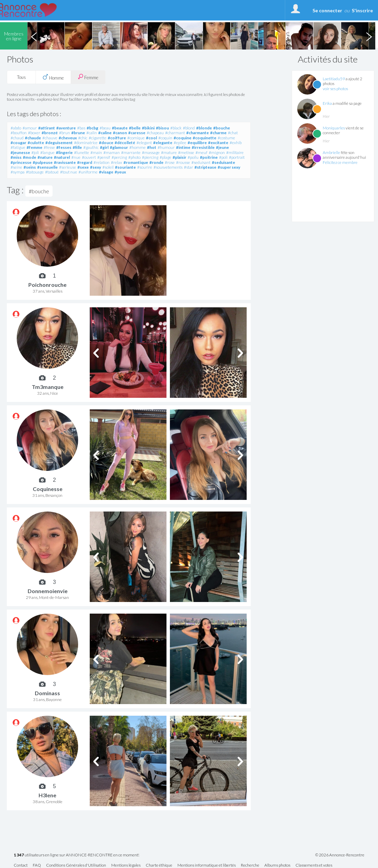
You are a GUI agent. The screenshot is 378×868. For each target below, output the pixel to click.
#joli (35, 152)
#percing (119, 157)
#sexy (96, 167)
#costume (226, 138)
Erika (327, 103)
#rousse (183, 162)
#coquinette (205, 138)
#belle (135, 128)
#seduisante (223, 162)
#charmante (198, 133)
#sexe (83, 167)
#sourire (145, 167)
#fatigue (18, 147)
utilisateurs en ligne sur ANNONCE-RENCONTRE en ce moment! (76, 855)
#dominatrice (86, 143)
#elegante (163, 143)
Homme (53, 77)
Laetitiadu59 (334, 79)
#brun (64, 133)
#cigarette (98, 138)
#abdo (16, 128)
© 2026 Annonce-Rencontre (340, 855)
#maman (112, 152)
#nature (45, 157)
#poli (223, 157)
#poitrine (209, 157)
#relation (101, 162)
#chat (233, 133)
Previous (34, 36)
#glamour (119, 147)
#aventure (66, 128)
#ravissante (65, 162)
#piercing (150, 157)
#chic (83, 138)
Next (369, 36)
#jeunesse (20, 152)
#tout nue (69, 172)
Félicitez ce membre (340, 162)
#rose (170, 162)
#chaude (33, 138)
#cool (151, 138)
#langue (47, 152)
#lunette (82, 152)
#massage (151, 152)
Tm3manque (48, 387)
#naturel (62, 157)
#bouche (222, 128)
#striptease (205, 167)
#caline (105, 133)
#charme (218, 133)
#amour (30, 128)
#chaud (17, 138)
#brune (78, 133)
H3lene (47, 795)
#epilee (180, 143)
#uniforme (88, 172)
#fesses (64, 147)
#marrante (131, 152)
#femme (34, 147)
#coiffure (117, 138)
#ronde (156, 162)
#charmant (175, 133)
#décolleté (125, 143)
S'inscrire (362, 10)
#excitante (218, 143)
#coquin (165, 138)
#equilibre (197, 143)
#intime (183, 147)
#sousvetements (168, 167)
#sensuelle (47, 167)
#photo (134, 157)
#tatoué (52, 172)
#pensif (104, 157)
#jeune (222, 147)
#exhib (236, 143)
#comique (136, 138)
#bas (81, 128)
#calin (92, 133)
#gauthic (91, 147)
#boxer (34, 133)
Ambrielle (331, 152)
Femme (88, 77)
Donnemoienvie (48, 591)
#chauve (50, 138)
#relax (117, 162)
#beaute (120, 128)
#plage (165, 157)
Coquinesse (48, 489)
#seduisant (201, 162)
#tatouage (35, 172)
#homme (137, 147)
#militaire (235, 152)
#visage (106, 172)
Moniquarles (334, 128)
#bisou (162, 128)
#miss (16, 157)
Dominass (47, 693)
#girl (104, 147)
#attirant (47, 128)
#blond (189, 128)
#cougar (18, 143)
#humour (166, 147)
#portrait (237, 157)
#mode (30, 157)
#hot (152, 147)
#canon (120, 133)
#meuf (201, 152)
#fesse (49, 147)
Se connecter (327, 10)
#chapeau (155, 133)
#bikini (148, 128)
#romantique (136, 162)
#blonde (204, 128)
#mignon (217, 152)
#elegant (144, 143)
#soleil (108, 167)
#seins (30, 167)
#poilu (193, 157)
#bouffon (19, 133)
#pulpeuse (43, 162)
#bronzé (50, 133)
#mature (169, 152)
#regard (85, 162)
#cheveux (68, 138)
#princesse (21, 162)
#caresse (137, 133)
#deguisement (59, 143)
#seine (16, 167)
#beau (105, 128)
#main (96, 152)
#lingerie (64, 152)
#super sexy (229, 167)
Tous (21, 77)
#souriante (125, 167)
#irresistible (203, 147)
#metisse (186, 152)
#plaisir (179, 157)
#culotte (36, 143)
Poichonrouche (47, 285)
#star (188, 167)
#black (176, 128)
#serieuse (68, 167)
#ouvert (89, 157)
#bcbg (92, 128)
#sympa (18, 172)
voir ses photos (335, 89)
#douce (106, 143)
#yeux (120, 172)
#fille (77, 147)
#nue (76, 157)
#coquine (183, 138)
